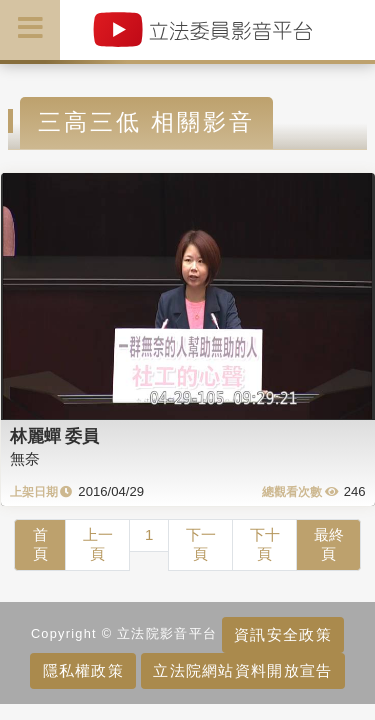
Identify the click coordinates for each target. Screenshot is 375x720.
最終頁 (329, 544)
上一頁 (98, 544)
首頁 (40, 544)
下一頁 (201, 544)
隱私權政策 (83, 670)
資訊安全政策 (283, 634)
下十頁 (265, 544)
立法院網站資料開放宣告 (242, 670)
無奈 (25, 458)
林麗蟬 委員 (55, 436)
